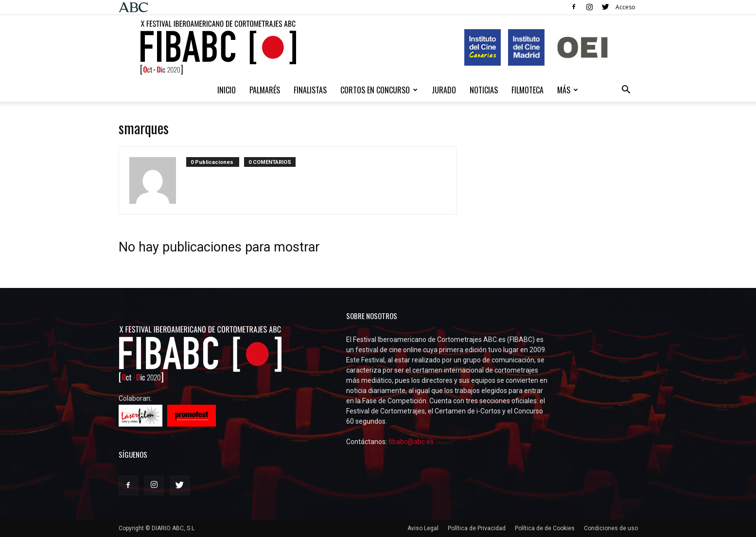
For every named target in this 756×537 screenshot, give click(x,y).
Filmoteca (527, 90)
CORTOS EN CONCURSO (379, 90)
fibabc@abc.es (411, 442)
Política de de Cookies (545, 528)
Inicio (227, 90)
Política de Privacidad (477, 528)
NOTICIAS (484, 90)
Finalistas (310, 90)
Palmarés (265, 90)
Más (568, 90)
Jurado (444, 90)
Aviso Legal (423, 528)
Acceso (625, 7)
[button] (626, 91)
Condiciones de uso (611, 528)
